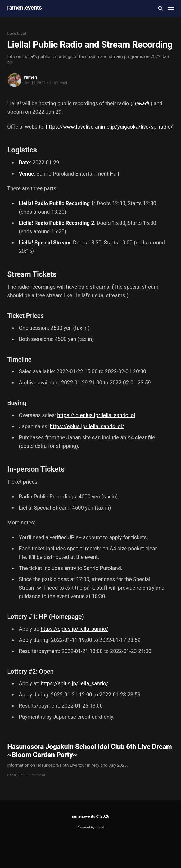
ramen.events (24, 8)
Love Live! (17, 34)
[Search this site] (160, 8)
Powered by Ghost (91, 827)
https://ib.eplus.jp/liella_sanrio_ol (96, 415)
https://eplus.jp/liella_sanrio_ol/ (87, 426)
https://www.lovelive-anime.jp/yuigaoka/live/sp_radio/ (109, 127)
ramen (30, 77)
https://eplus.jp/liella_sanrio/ (74, 629)
